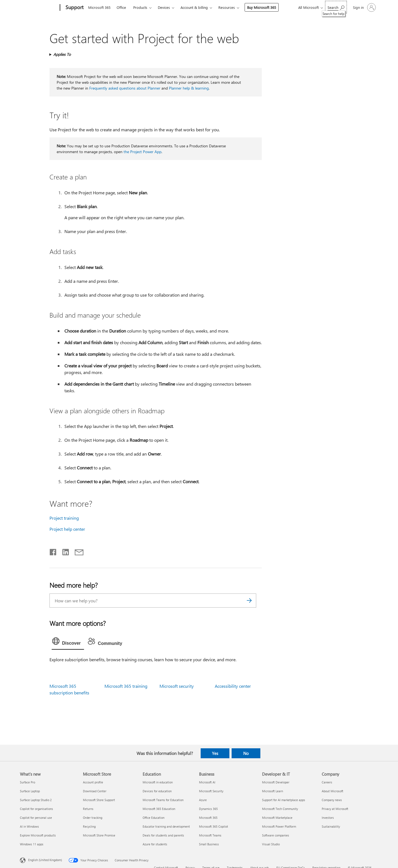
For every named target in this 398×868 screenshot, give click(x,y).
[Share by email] (77, 551)
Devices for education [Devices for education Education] (157, 791)
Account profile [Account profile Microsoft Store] (93, 782)
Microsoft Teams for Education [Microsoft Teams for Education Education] (163, 800)
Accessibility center (233, 686)
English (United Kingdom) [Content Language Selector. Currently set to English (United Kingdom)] (45, 860)
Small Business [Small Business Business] (209, 844)
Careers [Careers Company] (327, 782)
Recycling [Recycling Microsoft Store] (89, 826)
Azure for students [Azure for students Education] (155, 844)
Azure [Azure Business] (203, 800)
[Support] (74, 8)
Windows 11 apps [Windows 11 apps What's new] (32, 844)
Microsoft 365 (99, 7)
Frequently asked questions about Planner (125, 88)
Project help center (67, 529)
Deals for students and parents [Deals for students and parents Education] (163, 835)
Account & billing (194, 7)
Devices (164, 7)
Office (121, 7)
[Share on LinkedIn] (63, 551)
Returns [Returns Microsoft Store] (88, 809)
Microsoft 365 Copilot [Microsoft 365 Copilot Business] (214, 826)
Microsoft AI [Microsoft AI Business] (207, 782)
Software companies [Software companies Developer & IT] (276, 835)
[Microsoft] (39, 8)
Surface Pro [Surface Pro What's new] (28, 782)
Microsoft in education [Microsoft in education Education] (158, 782)
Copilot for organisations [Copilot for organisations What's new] (36, 809)
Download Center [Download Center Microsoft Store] (95, 791)
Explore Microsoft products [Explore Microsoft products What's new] (38, 835)
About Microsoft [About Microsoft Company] (332, 791)
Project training (64, 518)
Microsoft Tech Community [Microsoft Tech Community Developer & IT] (280, 809)
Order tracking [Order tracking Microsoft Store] (93, 818)
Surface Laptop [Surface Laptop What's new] (30, 791)
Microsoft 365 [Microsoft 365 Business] (208, 818)
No (246, 753)
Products (140, 7)
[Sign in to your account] (364, 7)
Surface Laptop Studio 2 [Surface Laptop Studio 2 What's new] (36, 800)
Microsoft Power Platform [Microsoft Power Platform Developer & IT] (279, 826)
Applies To (62, 54)
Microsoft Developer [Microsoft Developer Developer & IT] (276, 782)
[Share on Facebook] (53, 551)
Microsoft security (177, 686)
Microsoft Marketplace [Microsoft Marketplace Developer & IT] (277, 818)
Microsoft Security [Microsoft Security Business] (211, 791)
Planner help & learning (189, 88)
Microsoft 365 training (126, 686)
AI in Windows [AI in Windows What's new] (29, 826)
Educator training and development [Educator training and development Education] (166, 826)
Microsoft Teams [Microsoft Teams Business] (210, 835)
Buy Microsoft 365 (262, 7)
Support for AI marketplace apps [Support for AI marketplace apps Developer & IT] (284, 800)
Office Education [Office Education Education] (154, 818)
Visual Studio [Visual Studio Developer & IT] (271, 844)
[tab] (68, 642)
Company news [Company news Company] (332, 800)
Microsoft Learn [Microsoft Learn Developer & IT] (273, 791)
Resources (227, 7)
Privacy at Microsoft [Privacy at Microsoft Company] (335, 809)
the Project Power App (142, 152)
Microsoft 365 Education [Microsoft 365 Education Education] (159, 809)
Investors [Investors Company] (328, 818)
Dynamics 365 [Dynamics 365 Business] (208, 809)
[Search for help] (336, 7)
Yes (215, 753)
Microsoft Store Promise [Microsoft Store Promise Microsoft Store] (99, 835)
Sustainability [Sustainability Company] (331, 826)
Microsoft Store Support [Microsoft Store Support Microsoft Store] (99, 800)
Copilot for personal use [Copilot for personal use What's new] (36, 818)
